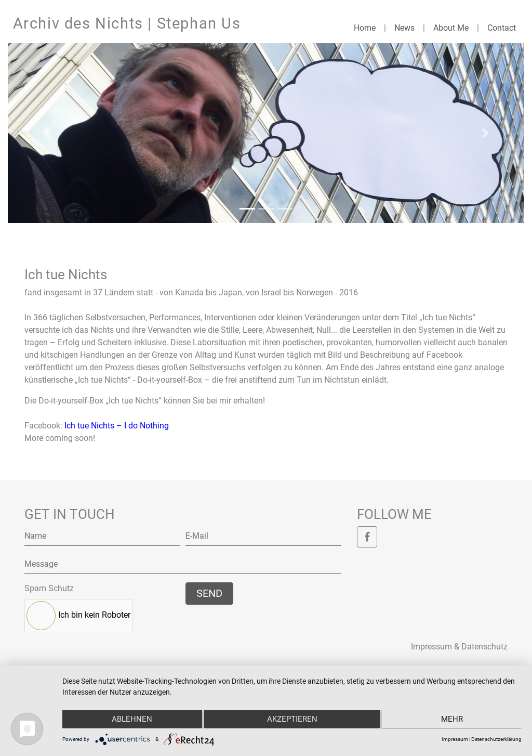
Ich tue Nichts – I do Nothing (117, 426)
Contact (502, 28)
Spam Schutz (49, 588)
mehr (454, 720)
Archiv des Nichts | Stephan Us (127, 23)
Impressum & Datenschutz (459, 647)
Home (365, 28)
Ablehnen (130, 720)
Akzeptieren (292, 720)
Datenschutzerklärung (496, 739)
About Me (451, 28)
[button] (46, 133)
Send (209, 593)
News (404, 28)
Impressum (455, 739)
